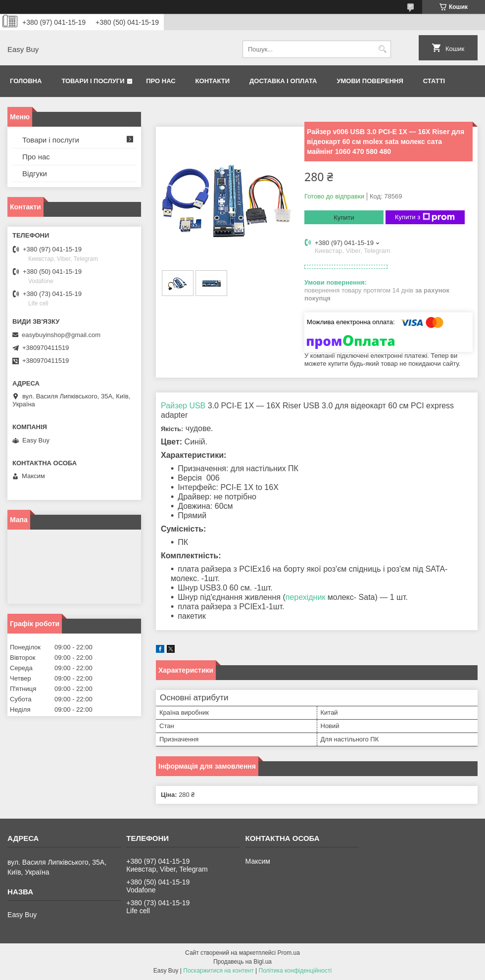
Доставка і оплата (283, 81)
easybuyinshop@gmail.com (61, 335)
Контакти (213, 81)
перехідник (306, 597)
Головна (26, 81)
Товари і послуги (93, 81)
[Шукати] (382, 49)
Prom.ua (289, 953)
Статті (434, 81)
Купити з (425, 217)
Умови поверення (370, 81)
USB (197, 406)
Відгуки (35, 173)
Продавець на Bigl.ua (242, 962)
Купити (344, 218)
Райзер (174, 406)
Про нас (161, 81)
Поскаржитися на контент (218, 971)
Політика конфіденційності (295, 971)
